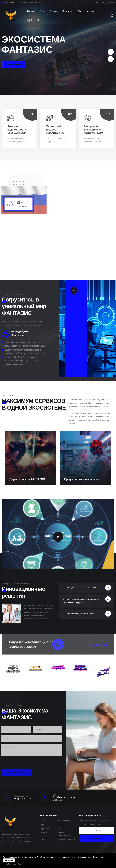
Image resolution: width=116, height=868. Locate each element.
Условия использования (64, 834)
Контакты (111, 2)
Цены (42, 840)
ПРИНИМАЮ (9, 860)
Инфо (42, 11)
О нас (97, 2)
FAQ (103, 2)
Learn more (98, 857)
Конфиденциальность (67, 840)
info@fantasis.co (11, 2)
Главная (31, 11)
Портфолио (68, 11)
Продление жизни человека (82, 479)
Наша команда (64, 820)
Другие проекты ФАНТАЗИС (27, 479)
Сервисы (54, 11)
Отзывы (61, 825)
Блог (80, 11)
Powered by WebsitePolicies (12, 864)
